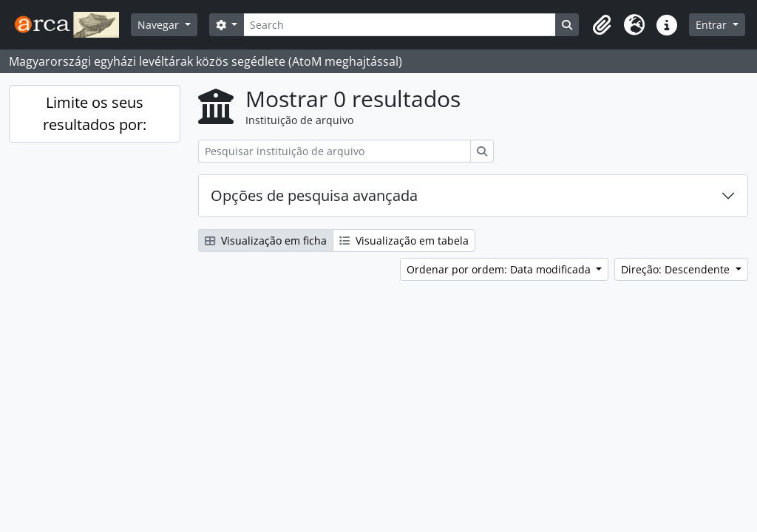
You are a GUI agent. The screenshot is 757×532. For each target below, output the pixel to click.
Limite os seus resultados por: (95, 113)
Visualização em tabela (404, 241)
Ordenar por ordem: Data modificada (500, 269)
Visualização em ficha (266, 241)
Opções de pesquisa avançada (314, 195)
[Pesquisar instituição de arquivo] (335, 151)
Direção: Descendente (677, 269)
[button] (602, 25)
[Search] (399, 25)
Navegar (160, 25)
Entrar (713, 25)
